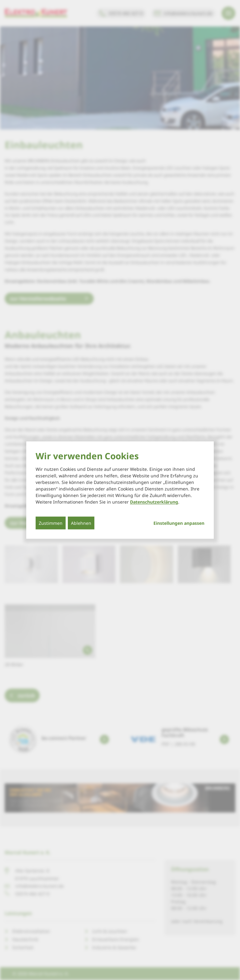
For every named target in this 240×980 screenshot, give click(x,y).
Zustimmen (51, 523)
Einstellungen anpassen (179, 523)
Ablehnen (81, 523)
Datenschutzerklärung (154, 502)
